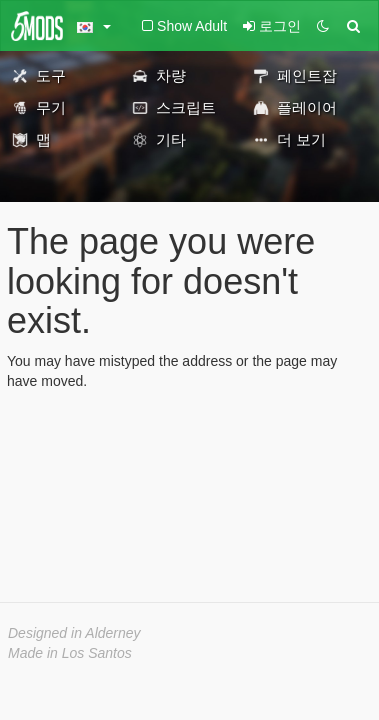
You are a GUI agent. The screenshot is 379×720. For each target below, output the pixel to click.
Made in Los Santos (70, 653)
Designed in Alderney (74, 633)
